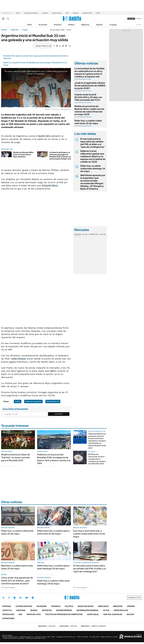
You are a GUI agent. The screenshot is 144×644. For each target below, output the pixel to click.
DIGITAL (47, 626)
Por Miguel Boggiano (8, 587)
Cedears (103, 234)
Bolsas (85, 234)
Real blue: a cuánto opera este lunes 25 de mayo (17, 567)
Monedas (78, 234)
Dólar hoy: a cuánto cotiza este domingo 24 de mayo (93, 169)
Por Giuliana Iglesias (80, 587)
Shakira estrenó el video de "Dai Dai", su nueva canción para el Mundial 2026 (16, 457)
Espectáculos (121, 610)
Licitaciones (8, 618)
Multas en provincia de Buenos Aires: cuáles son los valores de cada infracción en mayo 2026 (89, 110)
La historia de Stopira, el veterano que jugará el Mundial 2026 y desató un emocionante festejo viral (60, 156)
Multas (130, 614)
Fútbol (25, 30)
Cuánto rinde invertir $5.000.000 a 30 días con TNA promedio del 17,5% (88, 97)
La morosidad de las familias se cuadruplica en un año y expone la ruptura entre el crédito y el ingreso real (89, 73)
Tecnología (8, 614)
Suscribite (59, 414)
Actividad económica (31, 13)
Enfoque (45, 13)
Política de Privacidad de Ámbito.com (64, 614)
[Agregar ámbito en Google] (43, 46)
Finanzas (58, 25)
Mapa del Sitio (34, 614)
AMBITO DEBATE (93, 626)
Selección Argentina (33, 401)
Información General (88, 610)
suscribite (131, 19)
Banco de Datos (86, 606)
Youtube (27, 598)
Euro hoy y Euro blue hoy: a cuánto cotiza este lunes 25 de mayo (89, 534)
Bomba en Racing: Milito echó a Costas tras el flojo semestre (23, 155)
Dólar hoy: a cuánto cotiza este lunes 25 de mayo (88, 122)
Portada (7, 606)
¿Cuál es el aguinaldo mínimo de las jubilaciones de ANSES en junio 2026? (90, 86)
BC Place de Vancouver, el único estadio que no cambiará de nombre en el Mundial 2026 (97, 459)
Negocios (85, 25)
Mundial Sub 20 (53, 401)
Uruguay (113, 25)
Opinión (99, 25)
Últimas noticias (24, 606)
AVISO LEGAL (93, 614)
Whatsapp (33, 598)
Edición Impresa (64, 610)
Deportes (15, 30)
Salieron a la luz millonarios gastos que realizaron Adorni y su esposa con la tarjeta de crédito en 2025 (93, 156)
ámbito (4, 30)
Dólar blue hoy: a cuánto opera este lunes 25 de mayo (53, 532)
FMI (67, 13)
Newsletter (139, 25)
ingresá (139, 19)
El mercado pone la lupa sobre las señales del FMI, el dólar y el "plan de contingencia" (92, 143)
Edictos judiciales (113, 614)
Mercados (103, 606)
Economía (43, 25)
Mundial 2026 (87, 13)
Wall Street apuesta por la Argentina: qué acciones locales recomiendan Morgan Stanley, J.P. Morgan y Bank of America (93, 182)
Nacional (21, 610)
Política (71, 25)
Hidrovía (76, 13)
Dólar (18, 13)
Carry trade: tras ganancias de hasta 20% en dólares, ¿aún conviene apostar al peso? (17, 581)
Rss (20, 614)
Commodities (93, 234)
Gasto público (57, 13)
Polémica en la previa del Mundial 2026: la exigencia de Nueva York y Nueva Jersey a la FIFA (54, 459)
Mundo (34, 610)
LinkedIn (20, 598)
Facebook (9, 598)
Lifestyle (7, 610)
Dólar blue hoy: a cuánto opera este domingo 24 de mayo (53, 567)
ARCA (98, 13)
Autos (106, 610)
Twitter (3, 598)
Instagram (15, 598)
